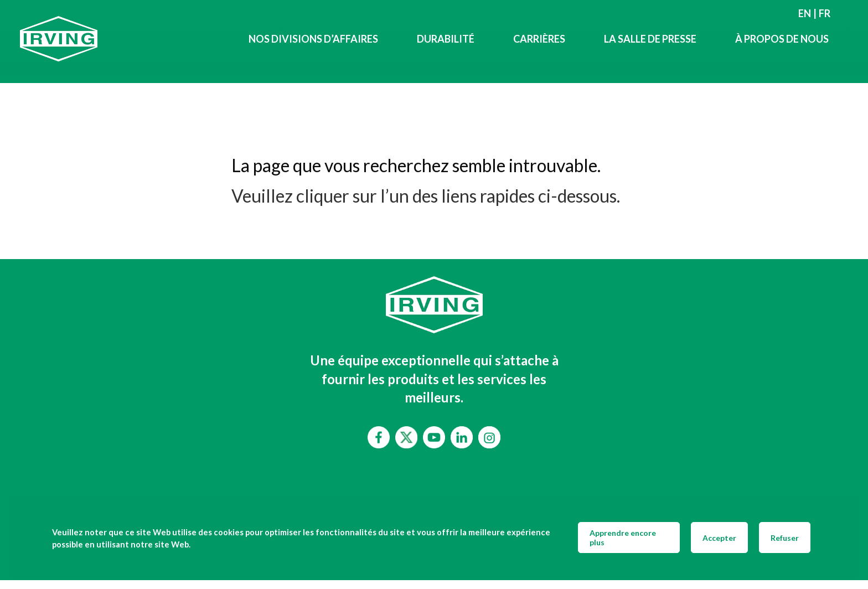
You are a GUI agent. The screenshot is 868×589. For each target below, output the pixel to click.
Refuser (785, 538)
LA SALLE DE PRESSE (650, 39)
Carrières (539, 39)
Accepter (719, 538)
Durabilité (446, 39)
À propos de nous (782, 39)
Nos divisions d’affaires (313, 39)
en (805, 13)
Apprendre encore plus (623, 538)
